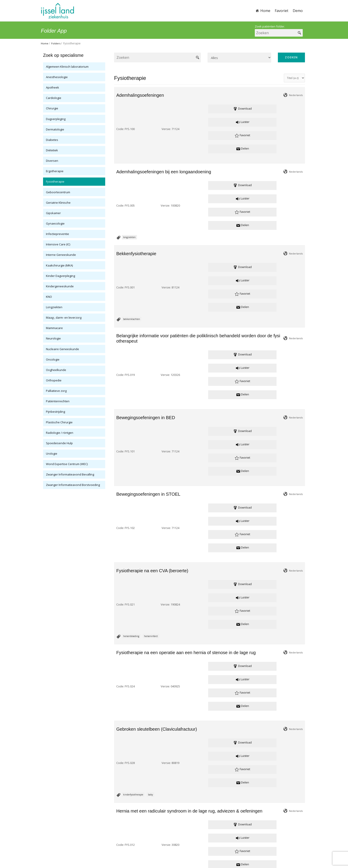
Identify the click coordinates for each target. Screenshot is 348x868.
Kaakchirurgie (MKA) (59, 265)
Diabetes (52, 140)
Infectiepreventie (57, 234)
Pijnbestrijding (55, 412)
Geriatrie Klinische (58, 203)
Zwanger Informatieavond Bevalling (70, 474)
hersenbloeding (131, 357)
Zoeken (291, 57)
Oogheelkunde (56, 370)
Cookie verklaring (188, 851)
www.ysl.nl (195, 845)
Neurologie (53, 338)
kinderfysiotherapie (133, 436)
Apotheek (52, 87)
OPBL (148, 744)
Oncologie (53, 359)
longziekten (129, 158)
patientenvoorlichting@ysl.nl (174, 840)
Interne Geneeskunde (61, 255)
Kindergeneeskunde (60, 286)
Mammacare (54, 328)
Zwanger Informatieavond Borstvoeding (73, 485)
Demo (298, 11)
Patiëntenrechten (58, 401)
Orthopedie (54, 380)
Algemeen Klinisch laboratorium (67, 67)
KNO (49, 297)
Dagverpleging (56, 119)
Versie (148, 109)
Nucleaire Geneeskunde (62, 349)
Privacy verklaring (161, 851)
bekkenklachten (132, 200)
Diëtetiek (52, 150)
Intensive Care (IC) (58, 244)
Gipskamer (53, 213)
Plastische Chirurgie (59, 422)
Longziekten (54, 307)
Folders (56, 43)
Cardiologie (54, 98)
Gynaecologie (55, 223)
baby (150, 436)
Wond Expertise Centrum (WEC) (67, 464)
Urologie (52, 454)
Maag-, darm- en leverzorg (64, 318)
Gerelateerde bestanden (148, 763)
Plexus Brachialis (132, 744)
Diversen (52, 161)
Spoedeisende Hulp (59, 443)
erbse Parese (187, 744)
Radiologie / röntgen (60, 433)
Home (265, 11)
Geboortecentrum (58, 192)
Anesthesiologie (57, 77)
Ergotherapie (55, 171)
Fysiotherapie (55, 181)
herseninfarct (151, 357)
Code (120, 109)
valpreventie (130, 702)
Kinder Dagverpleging (60, 276)
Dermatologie (55, 129)
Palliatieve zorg (56, 391)
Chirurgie (52, 108)
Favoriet (282, 11)
